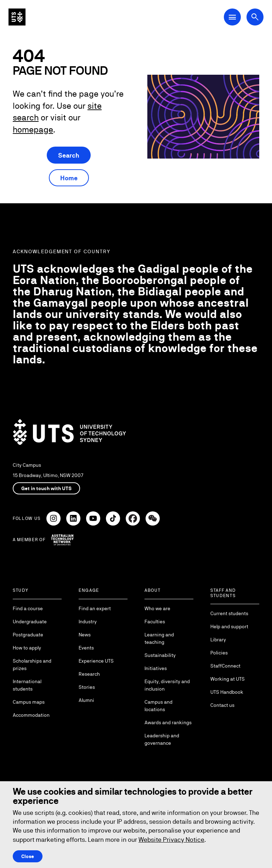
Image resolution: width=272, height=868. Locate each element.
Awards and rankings (168, 722)
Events (86, 648)
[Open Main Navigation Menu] (232, 17)
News (85, 635)
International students (27, 685)
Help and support (229, 626)
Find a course (28, 608)
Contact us (222, 705)
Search (69, 155)
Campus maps (29, 702)
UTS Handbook (227, 692)
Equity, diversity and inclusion (167, 685)
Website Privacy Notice (171, 839)
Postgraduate (28, 635)
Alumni (86, 700)
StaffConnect (225, 666)
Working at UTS (228, 679)
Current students (229, 613)
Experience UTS (96, 661)
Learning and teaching (159, 638)
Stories (87, 687)
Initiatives (156, 668)
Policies (219, 653)
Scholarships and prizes (32, 665)
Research (89, 674)
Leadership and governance (162, 739)
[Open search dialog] (255, 17)
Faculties (155, 622)
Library (218, 640)
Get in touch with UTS (46, 488)
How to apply (27, 648)
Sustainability (160, 655)
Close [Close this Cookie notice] (28, 856)
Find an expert (95, 608)
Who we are (157, 608)
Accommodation (31, 715)
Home (69, 178)
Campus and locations (158, 706)
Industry (88, 622)
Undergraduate (30, 622)
